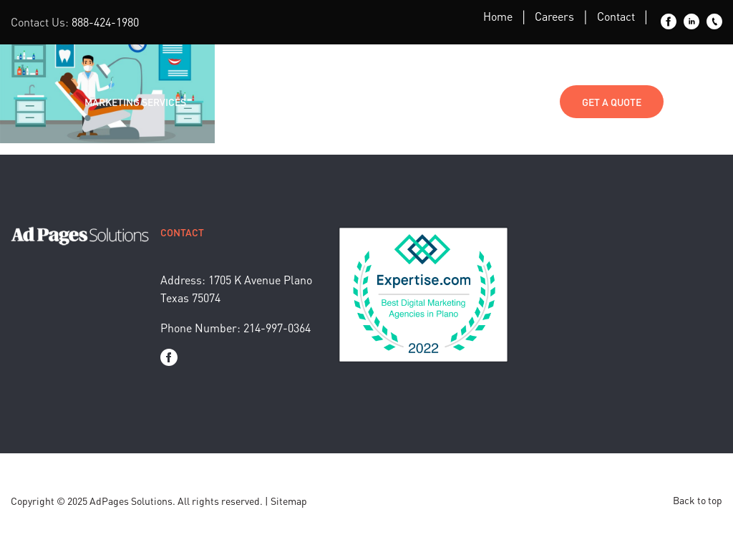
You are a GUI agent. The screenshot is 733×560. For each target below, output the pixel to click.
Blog (311, 102)
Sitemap (289, 501)
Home (498, 16)
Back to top (698, 500)
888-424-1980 (105, 22)
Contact (616, 16)
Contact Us (516, 102)
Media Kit (436, 102)
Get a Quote (612, 102)
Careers (554, 16)
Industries (242, 102)
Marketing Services (135, 102)
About (368, 102)
